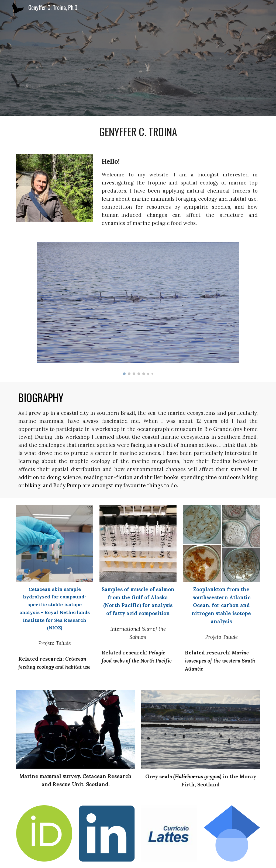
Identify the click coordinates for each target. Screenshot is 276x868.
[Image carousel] (138, 309)
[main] (138, 132)
